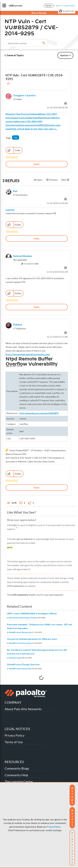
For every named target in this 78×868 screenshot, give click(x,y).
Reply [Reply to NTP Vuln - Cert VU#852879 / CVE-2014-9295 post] (37, 164)
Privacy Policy (53, 827)
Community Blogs (17, 768)
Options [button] (64, 55)
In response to (31, 264)
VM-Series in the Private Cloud (22, 618)
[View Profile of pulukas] (18, 324)
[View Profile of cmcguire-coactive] (24, 95)
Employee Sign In (69, 6)
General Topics (15, 55)
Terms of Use (14, 742)
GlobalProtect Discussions (20, 632)
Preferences (72, 848)
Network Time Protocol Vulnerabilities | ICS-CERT (31, 114)
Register (49, 6)
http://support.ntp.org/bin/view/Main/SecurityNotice (33, 118)
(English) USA (67, 11)
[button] (72, 795)
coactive (10, 210)
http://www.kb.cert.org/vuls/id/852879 (39, 413)
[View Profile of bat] (15, 191)
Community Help (16, 775)
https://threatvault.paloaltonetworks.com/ (28, 354)
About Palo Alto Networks (23, 709)
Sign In (58, 6)
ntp (16, 137)
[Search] (26, 43)
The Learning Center (19, 781)
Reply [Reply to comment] (37, 238)
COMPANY (13, 702)
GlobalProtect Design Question (23, 664)
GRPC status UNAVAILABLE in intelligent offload (32, 613)
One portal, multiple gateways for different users (32, 639)
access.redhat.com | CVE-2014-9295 (24, 121)
